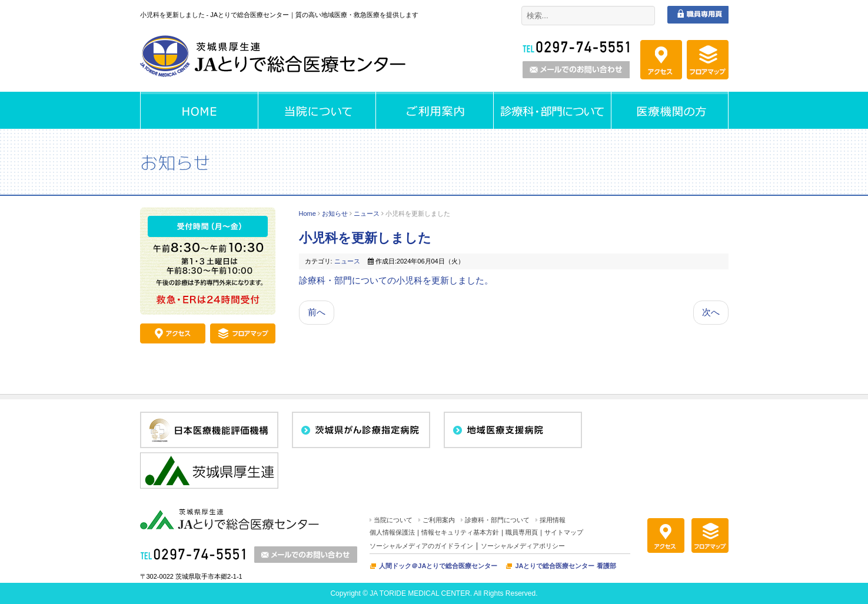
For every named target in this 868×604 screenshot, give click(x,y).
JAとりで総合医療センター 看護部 (565, 566)
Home (307, 213)
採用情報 (553, 520)
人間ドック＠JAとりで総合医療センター (438, 566)
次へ (711, 312)
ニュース (367, 213)
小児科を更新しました (365, 238)
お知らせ (335, 213)
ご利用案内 (439, 520)
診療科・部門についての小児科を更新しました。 (396, 280)
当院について (393, 520)
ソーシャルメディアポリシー (523, 546)
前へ (317, 312)
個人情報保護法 (392, 532)
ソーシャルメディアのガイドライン (421, 546)
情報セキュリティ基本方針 (460, 532)
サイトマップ (564, 532)
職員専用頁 (522, 532)
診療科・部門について (497, 520)
